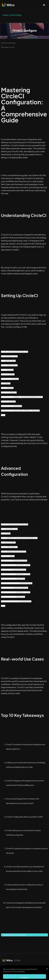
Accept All (24, 977)
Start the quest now (35, 935)
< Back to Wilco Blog (12, 15)
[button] (44, 5)
